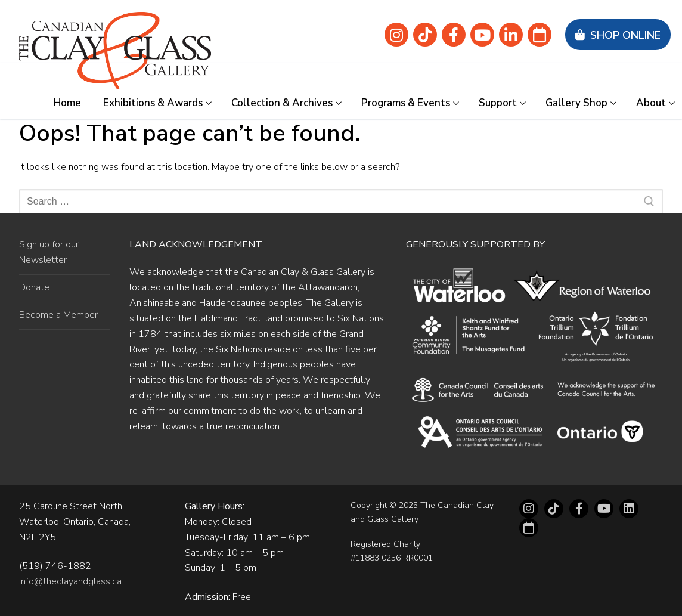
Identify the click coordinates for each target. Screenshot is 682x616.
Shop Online (618, 35)
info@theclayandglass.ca (70, 581)
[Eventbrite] (540, 35)
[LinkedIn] (629, 509)
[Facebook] (454, 35)
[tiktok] (554, 509)
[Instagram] (396, 35)
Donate (34, 287)
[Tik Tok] (425, 35)
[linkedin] (511, 35)
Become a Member (58, 315)
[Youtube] (482, 35)
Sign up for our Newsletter (49, 252)
